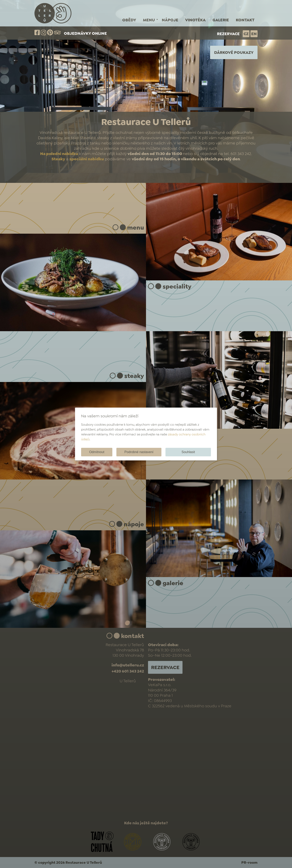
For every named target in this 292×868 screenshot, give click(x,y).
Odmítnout (97, 452)
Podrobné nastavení (139, 452)
